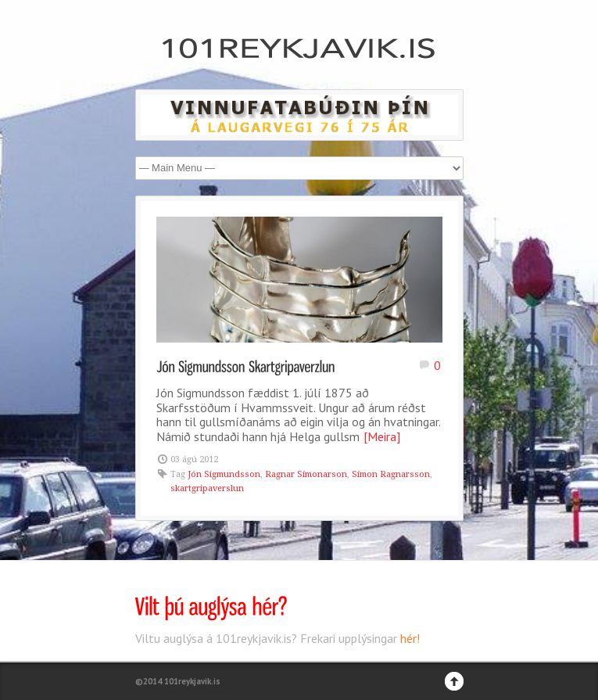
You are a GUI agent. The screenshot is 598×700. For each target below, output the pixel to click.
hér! (410, 638)
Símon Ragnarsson (391, 474)
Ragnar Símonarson (306, 474)
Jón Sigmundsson (224, 474)
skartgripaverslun (207, 488)
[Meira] (382, 436)
